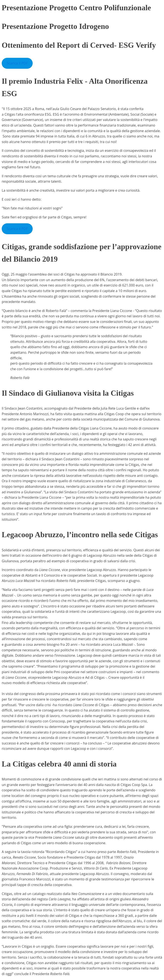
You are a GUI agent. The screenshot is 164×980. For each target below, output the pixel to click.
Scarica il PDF (17, 63)
